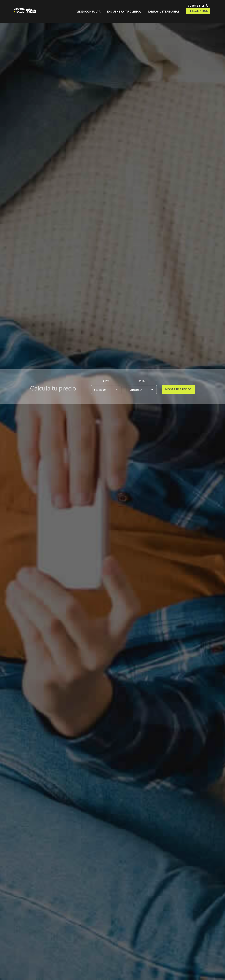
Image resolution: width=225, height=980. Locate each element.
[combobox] (106, 390)
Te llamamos (198, 11)
